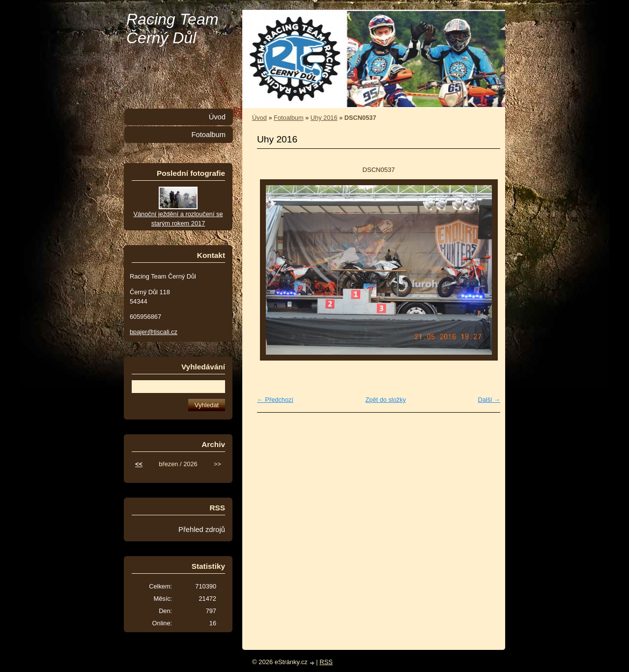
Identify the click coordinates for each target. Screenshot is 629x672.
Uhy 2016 (324, 118)
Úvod (259, 118)
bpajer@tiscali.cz (154, 332)
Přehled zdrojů (202, 530)
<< (139, 464)
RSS (326, 662)
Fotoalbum (288, 118)
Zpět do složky (386, 400)
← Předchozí (275, 400)
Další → (489, 400)
